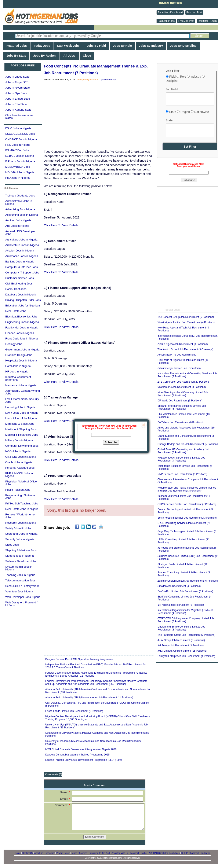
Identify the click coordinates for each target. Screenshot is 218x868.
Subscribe (111, 442)
